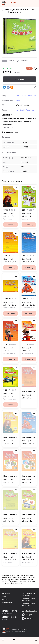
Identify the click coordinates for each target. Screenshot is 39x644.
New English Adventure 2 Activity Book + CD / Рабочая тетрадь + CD (28, 349)
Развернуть (6, 127)
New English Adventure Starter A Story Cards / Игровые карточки (28, 442)
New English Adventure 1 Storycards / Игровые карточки (26, 215)
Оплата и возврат (8, 602)
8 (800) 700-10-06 (10, 617)
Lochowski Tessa (9, 308)
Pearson (19, 100)
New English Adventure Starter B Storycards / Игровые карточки (10, 215)
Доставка (5, 599)
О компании (6, 593)
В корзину (20, 79)
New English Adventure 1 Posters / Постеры (8, 520)
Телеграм (27, 615)
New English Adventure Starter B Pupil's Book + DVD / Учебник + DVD (28, 559)
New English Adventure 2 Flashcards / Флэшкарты (26, 481)
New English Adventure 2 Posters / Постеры (26, 397)
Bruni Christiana (27, 308)
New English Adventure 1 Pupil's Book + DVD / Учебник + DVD (10, 395)
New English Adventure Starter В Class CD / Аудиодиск (10, 304)
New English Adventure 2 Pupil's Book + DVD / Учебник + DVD (10, 349)
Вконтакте (27, 618)
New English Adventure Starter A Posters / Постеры (28, 261)
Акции (4, 596)
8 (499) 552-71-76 (9, 611)
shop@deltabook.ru (30, 611)
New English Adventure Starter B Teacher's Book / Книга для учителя (10, 559)
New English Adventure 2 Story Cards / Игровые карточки (9, 481)
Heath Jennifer (8, 562)
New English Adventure (25, 110)
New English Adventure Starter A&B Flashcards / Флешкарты (10, 442)
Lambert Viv (32, 96)
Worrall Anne (21, 96)
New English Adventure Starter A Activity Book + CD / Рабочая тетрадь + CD (28, 304)
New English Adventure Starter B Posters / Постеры (10, 261)
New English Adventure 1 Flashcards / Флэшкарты (26, 520)
